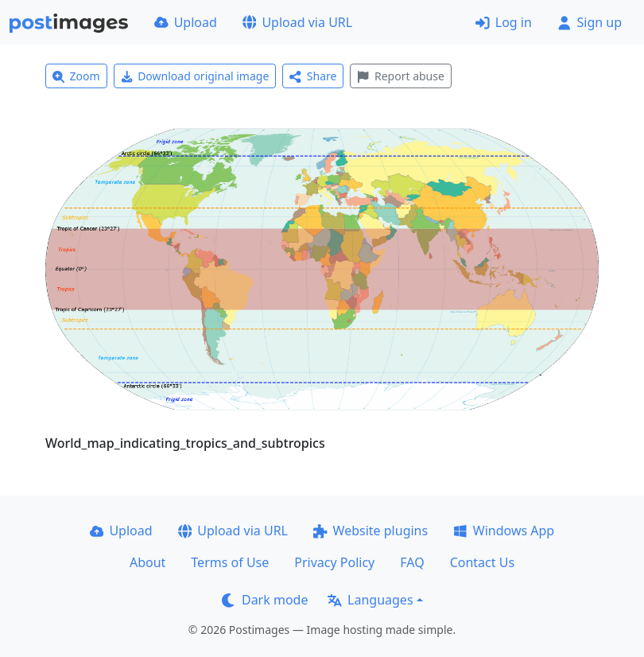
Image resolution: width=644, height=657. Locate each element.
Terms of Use (230, 562)
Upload (186, 22)
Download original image (195, 76)
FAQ (412, 562)
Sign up (590, 22)
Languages (370, 600)
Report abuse (400, 76)
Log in (504, 22)
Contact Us (482, 562)
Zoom (76, 76)
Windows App (504, 531)
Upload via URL (297, 22)
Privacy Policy (334, 562)
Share (313, 76)
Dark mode (265, 600)
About (147, 562)
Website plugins (370, 531)
